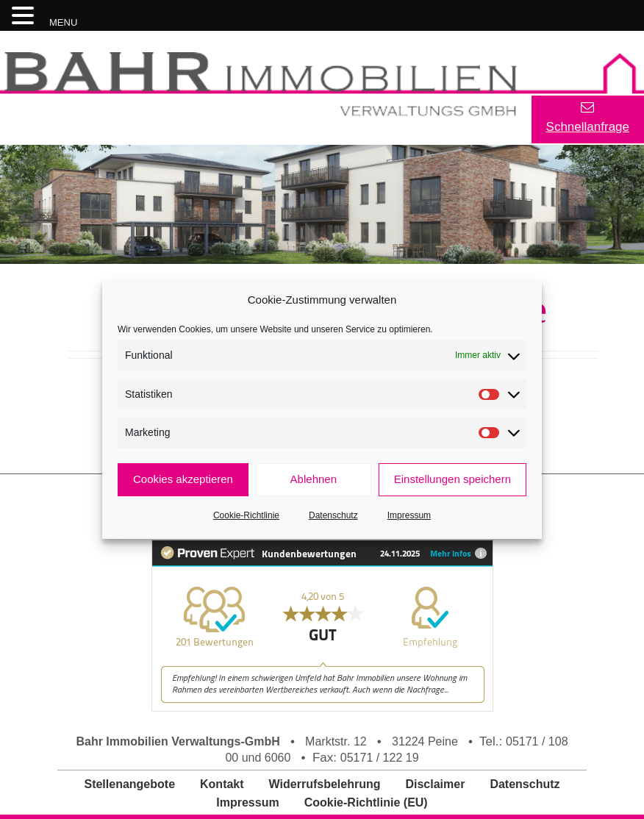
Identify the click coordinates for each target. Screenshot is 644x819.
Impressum (409, 515)
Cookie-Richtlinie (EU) (366, 802)
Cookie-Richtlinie (246, 515)
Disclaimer (435, 784)
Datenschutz (333, 515)
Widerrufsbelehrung (325, 784)
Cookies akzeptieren (183, 479)
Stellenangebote (129, 784)
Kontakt (222, 784)
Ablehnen (314, 479)
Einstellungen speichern (452, 479)
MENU (63, 22)
